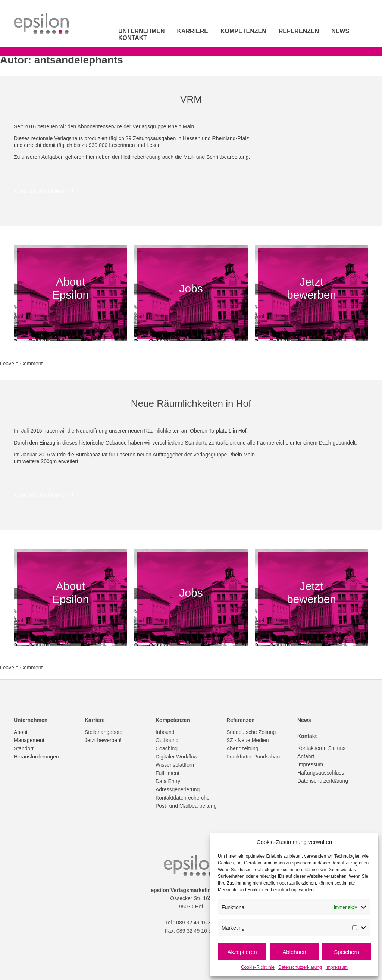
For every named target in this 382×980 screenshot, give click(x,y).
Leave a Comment (21, 364)
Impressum (337, 967)
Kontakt (133, 38)
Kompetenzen (243, 31)
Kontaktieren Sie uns (321, 748)
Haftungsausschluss (321, 773)
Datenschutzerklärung (300, 967)
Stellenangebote (104, 732)
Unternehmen (141, 31)
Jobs (191, 288)
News (340, 31)
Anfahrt (306, 756)
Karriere (192, 31)
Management (29, 740)
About (21, 732)
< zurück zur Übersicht (44, 191)
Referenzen (299, 31)
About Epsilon (71, 288)
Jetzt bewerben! (103, 740)
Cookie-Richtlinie (258, 967)
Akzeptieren (242, 952)
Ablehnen (294, 952)
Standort (24, 748)
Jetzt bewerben (311, 288)
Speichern (347, 952)
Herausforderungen (36, 757)
